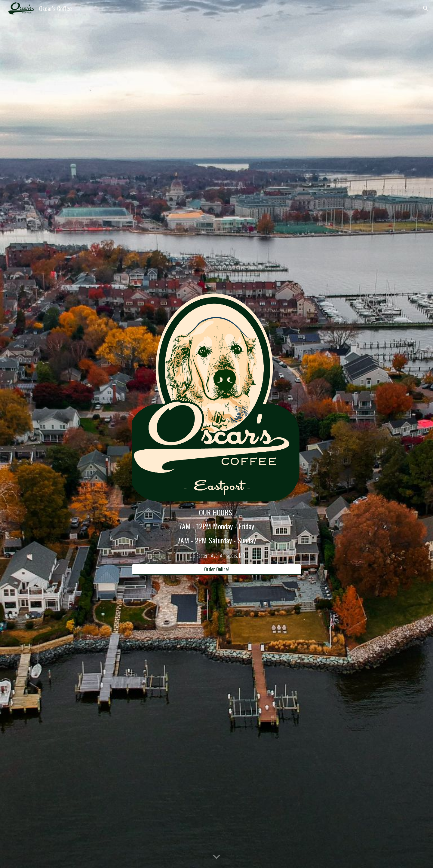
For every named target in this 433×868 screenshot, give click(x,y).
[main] (216, 533)
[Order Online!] (216, 569)
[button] (426, 8)
